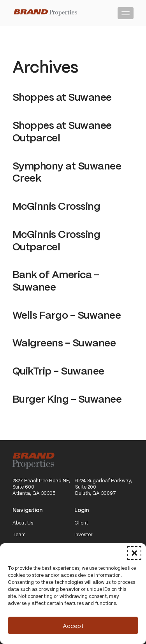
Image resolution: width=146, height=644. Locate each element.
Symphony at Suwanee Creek (67, 171)
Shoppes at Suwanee (62, 96)
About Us (23, 523)
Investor (84, 535)
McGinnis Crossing (56, 205)
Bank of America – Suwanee (56, 280)
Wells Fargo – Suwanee (67, 314)
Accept (73, 626)
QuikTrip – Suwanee (58, 370)
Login (82, 510)
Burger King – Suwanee (67, 398)
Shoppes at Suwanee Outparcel (62, 131)
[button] (134, 553)
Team (19, 535)
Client (81, 523)
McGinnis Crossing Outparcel (56, 240)
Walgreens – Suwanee (64, 342)
